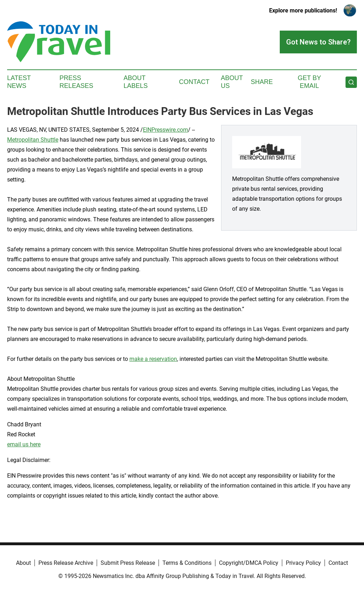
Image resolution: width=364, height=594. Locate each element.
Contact (194, 82)
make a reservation (153, 359)
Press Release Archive (66, 563)
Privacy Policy (303, 563)
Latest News (19, 82)
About (23, 563)
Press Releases (76, 82)
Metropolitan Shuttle (33, 140)
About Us (232, 82)
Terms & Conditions (187, 563)
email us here (24, 444)
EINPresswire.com (165, 130)
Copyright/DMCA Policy (249, 563)
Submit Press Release (128, 563)
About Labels (136, 82)
